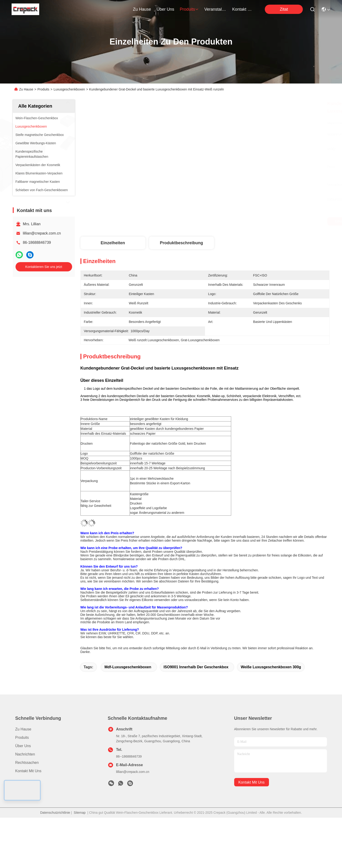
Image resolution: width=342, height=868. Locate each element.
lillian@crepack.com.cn (42, 233)
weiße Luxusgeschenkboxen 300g (271, 667)
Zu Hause (142, 9)
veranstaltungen (215, 9)
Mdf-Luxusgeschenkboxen (128, 667)
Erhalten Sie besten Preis (247, 221)
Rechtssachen (27, 763)
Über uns (165, 9)
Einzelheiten (113, 243)
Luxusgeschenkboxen (69, 89)
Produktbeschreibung (181, 243)
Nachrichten (25, 754)
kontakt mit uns (243, 9)
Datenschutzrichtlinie (55, 813)
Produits (43, 89)
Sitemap (80, 813)
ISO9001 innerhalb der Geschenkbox (196, 667)
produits (189, 9)
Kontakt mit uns (28, 771)
